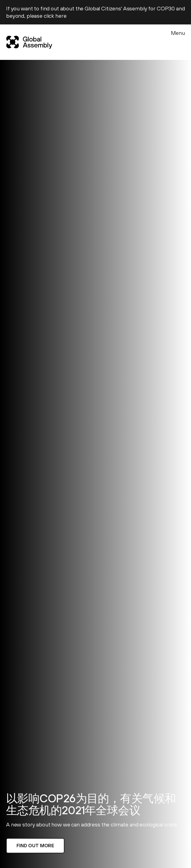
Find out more (35, 845)
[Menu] (178, 41)
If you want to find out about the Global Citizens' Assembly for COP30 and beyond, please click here (95, 12)
